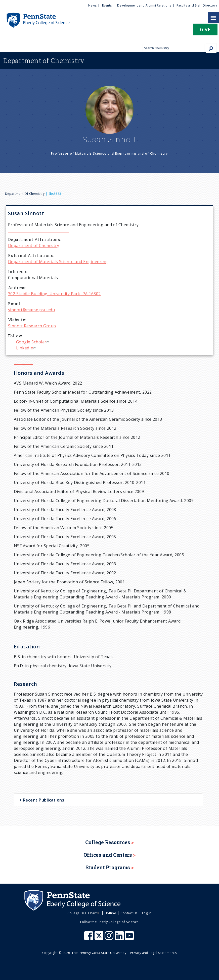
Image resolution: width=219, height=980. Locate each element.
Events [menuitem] (107, 5)
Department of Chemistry (25, 194)
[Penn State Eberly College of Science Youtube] (130, 938)
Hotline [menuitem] (110, 913)
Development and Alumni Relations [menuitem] (144, 5)
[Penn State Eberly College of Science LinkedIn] (120, 938)
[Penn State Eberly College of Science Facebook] (89, 938)
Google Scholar (33, 342)
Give (205, 29)
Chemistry (44, 60)
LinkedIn (27, 348)
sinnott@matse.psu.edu (31, 310)
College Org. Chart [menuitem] (84, 913)
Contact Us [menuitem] (129, 913)
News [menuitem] (92, 5)
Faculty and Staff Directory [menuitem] (197, 5)
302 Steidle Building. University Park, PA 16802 (54, 294)
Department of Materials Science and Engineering (58, 262)
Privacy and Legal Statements (153, 953)
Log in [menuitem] (147, 913)
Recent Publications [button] (43, 800)
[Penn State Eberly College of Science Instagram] (110, 938)
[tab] (108, 800)
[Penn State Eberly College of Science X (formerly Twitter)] (100, 938)
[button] (205, 31)
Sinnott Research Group (32, 326)
